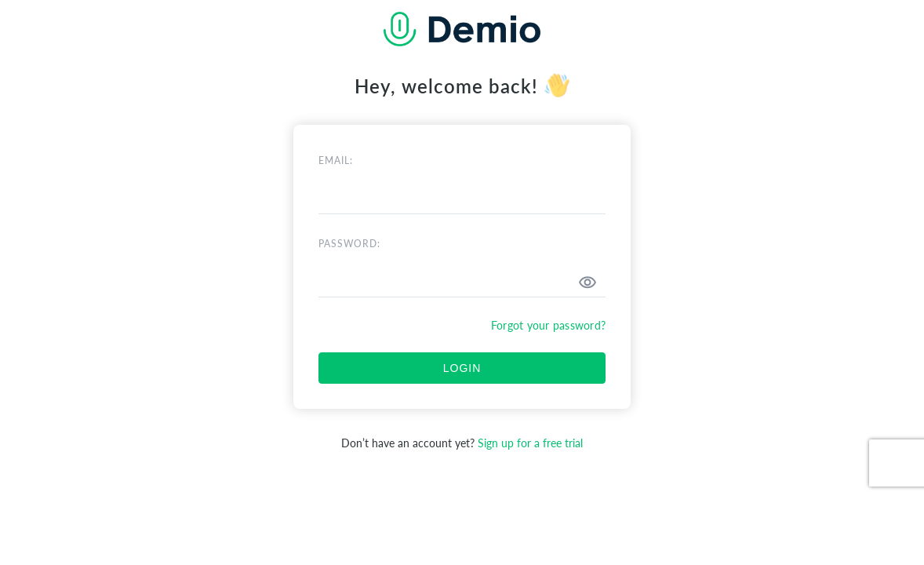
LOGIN (462, 368)
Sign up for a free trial (530, 443)
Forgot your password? (548, 325)
